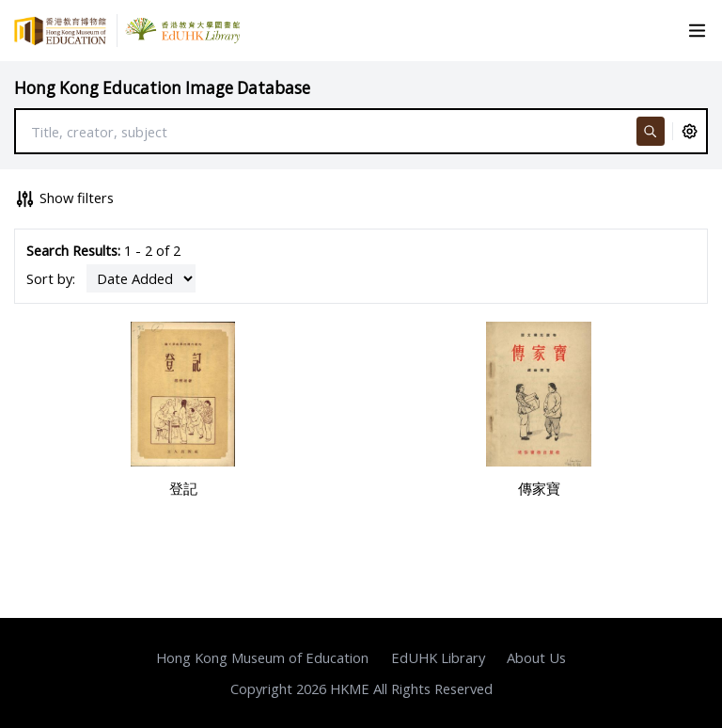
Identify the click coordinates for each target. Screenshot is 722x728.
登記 (183, 488)
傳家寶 (539, 488)
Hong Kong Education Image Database (162, 88)
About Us (536, 657)
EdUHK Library (438, 657)
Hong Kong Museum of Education (262, 657)
